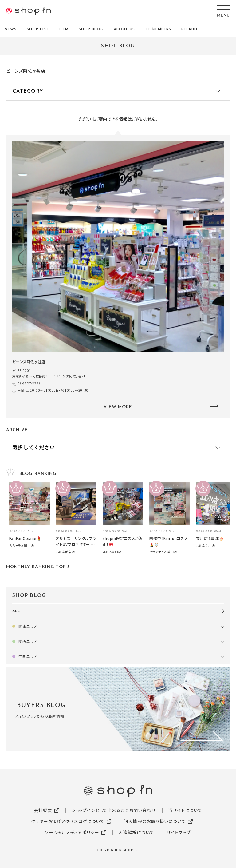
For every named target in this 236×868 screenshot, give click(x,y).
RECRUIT (190, 29)
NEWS (11, 29)
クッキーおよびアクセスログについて (68, 821)
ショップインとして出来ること (100, 810)
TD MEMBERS (158, 29)
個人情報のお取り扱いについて (155, 821)
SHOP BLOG (91, 29)
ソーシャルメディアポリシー (72, 832)
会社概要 (43, 810)
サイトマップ (179, 832)
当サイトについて (185, 810)
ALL (16, 611)
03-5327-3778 (29, 383)
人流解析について (136, 832)
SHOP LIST (38, 29)
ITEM (64, 29)
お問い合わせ (143, 810)
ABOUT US (124, 29)
